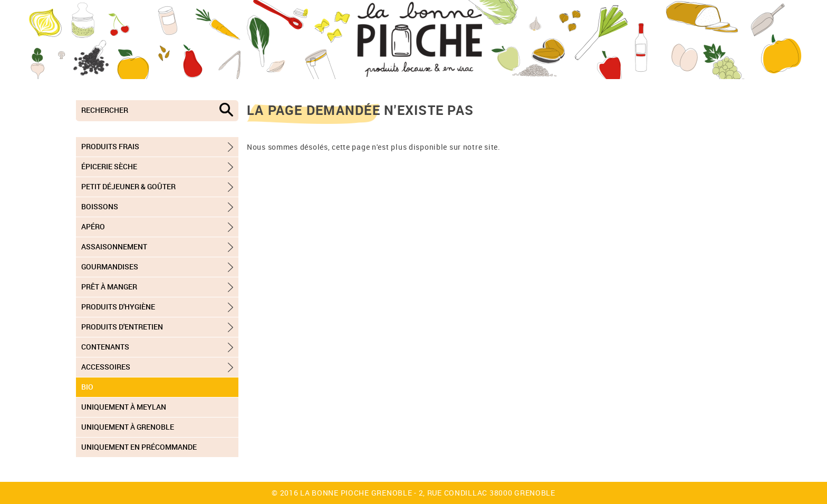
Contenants (105, 347)
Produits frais (110, 147)
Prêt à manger (109, 287)
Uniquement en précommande (139, 447)
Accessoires (106, 367)
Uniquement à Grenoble (128, 427)
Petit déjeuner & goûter (128, 187)
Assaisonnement (114, 247)
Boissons (100, 207)
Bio (87, 387)
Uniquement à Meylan (124, 407)
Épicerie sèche (109, 167)
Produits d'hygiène (118, 307)
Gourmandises (110, 267)
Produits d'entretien (122, 327)
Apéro (93, 227)
